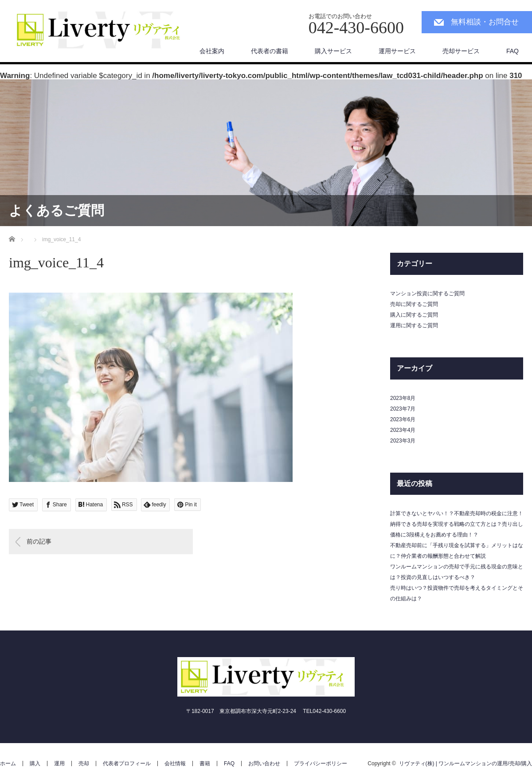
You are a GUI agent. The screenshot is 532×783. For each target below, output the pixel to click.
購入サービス (333, 51)
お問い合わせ (264, 763)
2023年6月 (403, 419)
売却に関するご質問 (414, 304)
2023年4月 (403, 430)
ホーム (8, 763)
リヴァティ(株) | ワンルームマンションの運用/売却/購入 (465, 763)
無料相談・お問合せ (485, 22)
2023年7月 (403, 409)
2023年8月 (403, 398)
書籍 (205, 763)
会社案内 (212, 51)
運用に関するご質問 (414, 325)
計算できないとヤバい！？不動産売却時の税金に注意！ (457, 513)
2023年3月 (403, 441)
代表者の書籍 (270, 51)
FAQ (512, 51)
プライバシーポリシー (321, 763)
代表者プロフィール (127, 763)
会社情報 (175, 763)
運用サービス (397, 51)
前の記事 (39, 541)
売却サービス (461, 51)
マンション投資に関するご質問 (427, 294)
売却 (84, 763)
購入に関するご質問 (414, 315)
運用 (59, 763)
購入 (35, 763)
